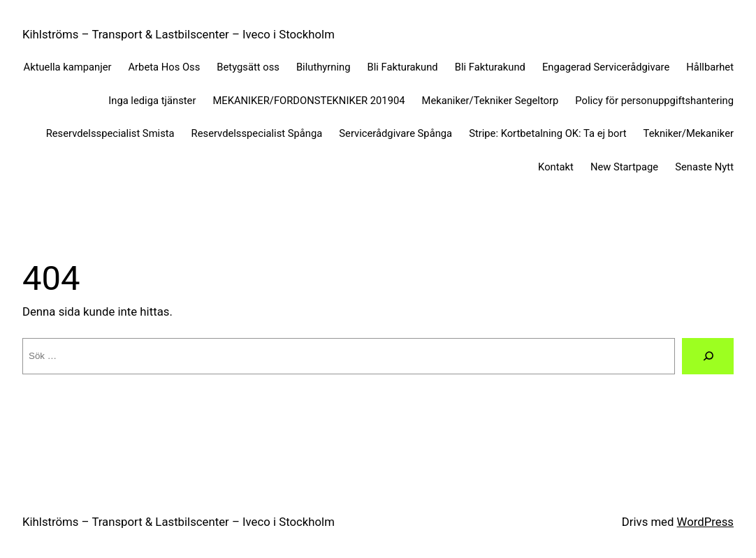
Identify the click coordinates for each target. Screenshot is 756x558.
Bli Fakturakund (403, 67)
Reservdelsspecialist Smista (110, 133)
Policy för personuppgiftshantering (654, 101)
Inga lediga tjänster (152, 101)
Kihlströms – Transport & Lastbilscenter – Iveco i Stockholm (179, 34)
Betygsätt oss (248, 67)
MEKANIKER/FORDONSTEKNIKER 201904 (308, 101)
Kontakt (556, 167)
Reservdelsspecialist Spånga (257, 133)
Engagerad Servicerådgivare (606, 67)
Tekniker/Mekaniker (689, 133)
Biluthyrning (324, 67)
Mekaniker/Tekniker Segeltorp (490, 101)
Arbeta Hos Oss (165, 67)
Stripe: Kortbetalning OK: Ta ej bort (547, 133)
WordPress (705, 522)
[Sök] (708, 356)
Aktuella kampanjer (68, 67)
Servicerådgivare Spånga (395, 133)
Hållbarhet (710, 67)
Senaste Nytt (704, 167)
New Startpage (624, 167)
